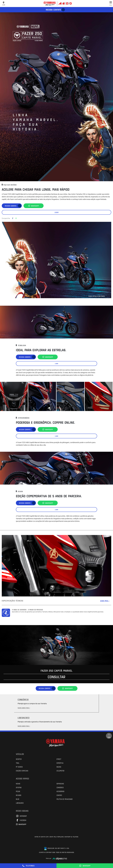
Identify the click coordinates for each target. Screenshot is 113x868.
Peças (18, 791)
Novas (18, 784)
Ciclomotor (60, 771)
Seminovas (60, 784)
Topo (109, 736)
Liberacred (20, 803)
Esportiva (60, 763)
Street (59, 759)
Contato (59, 795)
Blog (17, 799)
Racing (59, 767)
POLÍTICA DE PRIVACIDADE (65, 799)
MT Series (19, 767)
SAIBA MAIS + (105, 601)
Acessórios (60, 791)
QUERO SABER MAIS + (24, 708)
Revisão (19, 795)
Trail (18, 763)
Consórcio (60, 787)
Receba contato (53, 10)
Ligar (56, 212)
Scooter (19, 759)
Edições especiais (22, 771)
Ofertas (19, 787)
